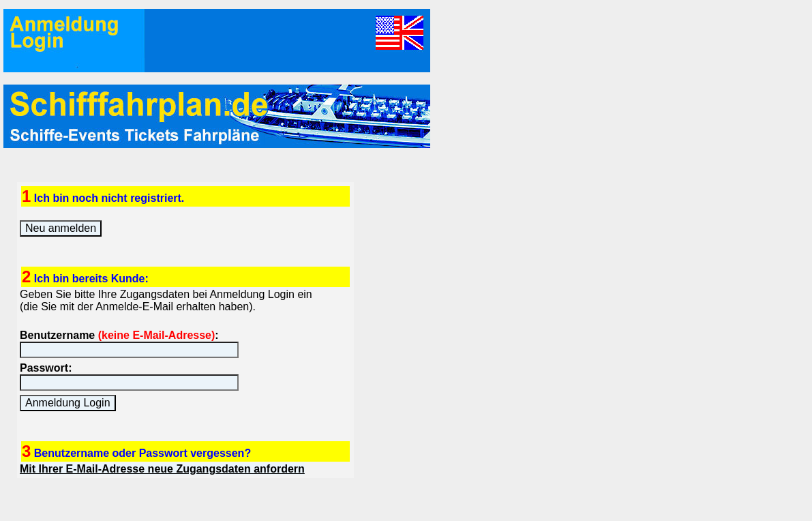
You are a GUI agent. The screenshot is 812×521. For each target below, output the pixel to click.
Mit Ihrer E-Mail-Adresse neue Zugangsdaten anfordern (162, 469)
